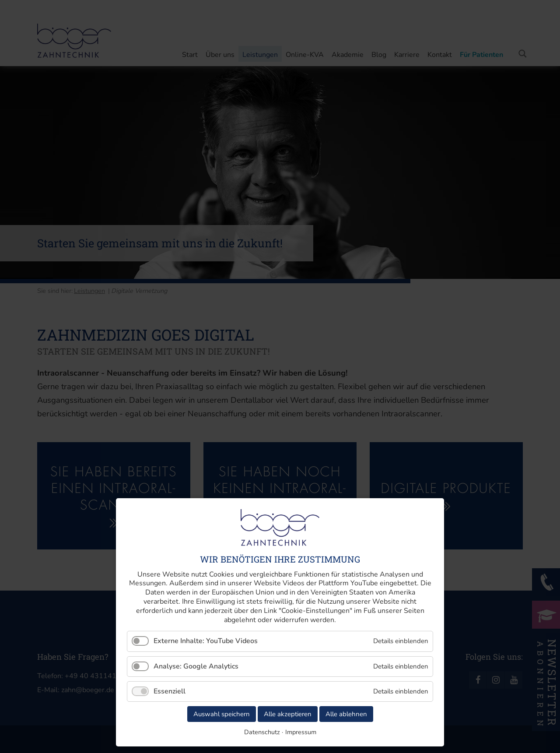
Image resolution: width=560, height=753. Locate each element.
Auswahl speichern (222, 714)
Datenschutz (262, 732)
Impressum (301, 732)
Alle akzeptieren (288, 714)
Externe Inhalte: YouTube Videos (206, 641)
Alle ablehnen (346, 714)
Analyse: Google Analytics (196, 666)
